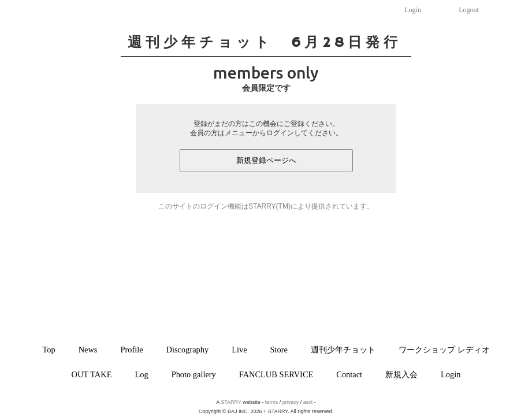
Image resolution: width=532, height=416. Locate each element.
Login (413, 10)
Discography (188, 350)
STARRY (231, 402)
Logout (469, 10)
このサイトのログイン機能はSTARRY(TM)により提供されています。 (266, 206)
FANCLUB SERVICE (276, 374)
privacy (291, 402)
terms (272, 402)
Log (141, 374)
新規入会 (401, 374)
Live (239, 350)
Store (279, 350)
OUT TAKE (92, 374)
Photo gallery (194, 374)
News (88, 350)
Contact (349, 374)
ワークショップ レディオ (444, 350)
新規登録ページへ (266, 160)
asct (308, 402)
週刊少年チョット (343, 350)
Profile (131, 350)
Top (49, 350)
